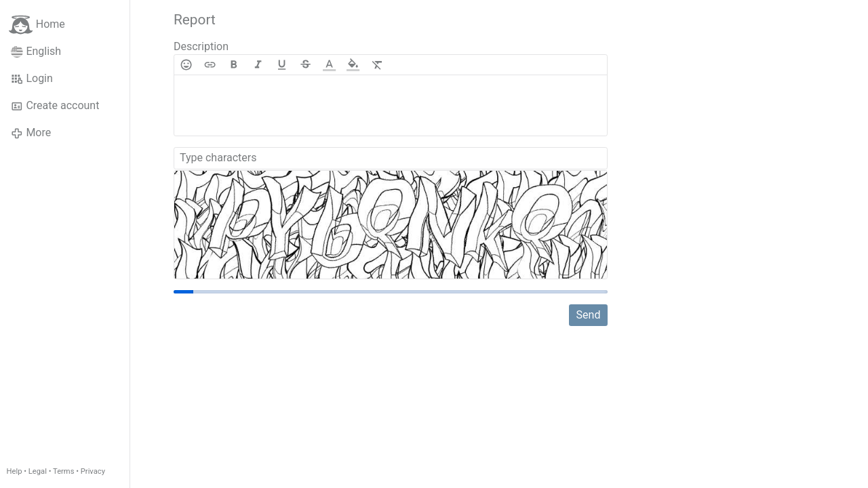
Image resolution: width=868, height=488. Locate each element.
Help (15, 471)
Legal (38, 471)
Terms (63, 471)
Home (37, 25)
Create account (55, 106)
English (36, 52)
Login (32, 79)
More (31, 133)
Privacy (93, 471)
